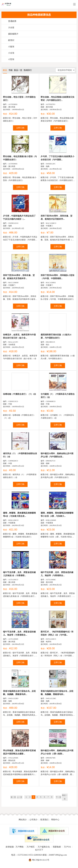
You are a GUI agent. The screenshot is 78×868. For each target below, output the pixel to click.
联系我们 (44, 820)
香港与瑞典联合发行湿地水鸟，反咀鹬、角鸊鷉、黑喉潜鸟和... (19, 693)
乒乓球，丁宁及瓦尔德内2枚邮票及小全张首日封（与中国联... (58, 158)
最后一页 (65, 797)
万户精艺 (31, 847)
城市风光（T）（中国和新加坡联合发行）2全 (20, 455)
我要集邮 (57, 847)
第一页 (13, 797)
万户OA (67, 847)
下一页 (58, 797)
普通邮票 (12, 21)
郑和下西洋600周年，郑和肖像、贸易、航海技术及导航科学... (56, 217)
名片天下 (39, 850)
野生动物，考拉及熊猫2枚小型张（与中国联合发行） (20, 158)
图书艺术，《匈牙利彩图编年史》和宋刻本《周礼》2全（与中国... (57, 633)
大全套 (11, 28)
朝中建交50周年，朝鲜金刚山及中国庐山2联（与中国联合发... (57, 455)
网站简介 (23, 820)
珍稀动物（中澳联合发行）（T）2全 (20, 394)
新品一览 (18, 70)
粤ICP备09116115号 (41, 860)
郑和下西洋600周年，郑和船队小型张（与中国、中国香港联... (58, 277)
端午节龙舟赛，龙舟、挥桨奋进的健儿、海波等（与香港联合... (57, 574)
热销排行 (28, 70)
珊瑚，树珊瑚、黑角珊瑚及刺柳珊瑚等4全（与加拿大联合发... (19, 515)
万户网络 (20, 847)
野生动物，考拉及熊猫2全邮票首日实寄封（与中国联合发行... (58, 99)
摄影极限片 (13, 34)
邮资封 (11, 40)
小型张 (11, 59)
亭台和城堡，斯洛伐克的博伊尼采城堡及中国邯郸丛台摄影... (19, 752)
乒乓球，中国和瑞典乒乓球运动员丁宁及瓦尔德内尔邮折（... (19, 217)
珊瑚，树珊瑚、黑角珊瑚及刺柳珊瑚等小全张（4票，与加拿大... (57, 515)
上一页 (20, 797)
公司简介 (34, 820)
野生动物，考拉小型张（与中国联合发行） (19, 99)
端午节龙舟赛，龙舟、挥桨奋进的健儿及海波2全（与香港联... (19, 574)
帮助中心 (55, 820)
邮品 (5, 70)
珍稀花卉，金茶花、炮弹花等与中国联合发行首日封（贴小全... (19, 336)
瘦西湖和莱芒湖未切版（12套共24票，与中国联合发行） (56, 336)
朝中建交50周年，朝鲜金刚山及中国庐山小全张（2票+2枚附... (57, 752)
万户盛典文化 (44, 847)
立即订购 (20, 128)
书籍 (10, 70)
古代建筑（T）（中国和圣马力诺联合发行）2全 (58, 396)
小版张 (11, 47)
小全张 (11, 53)
